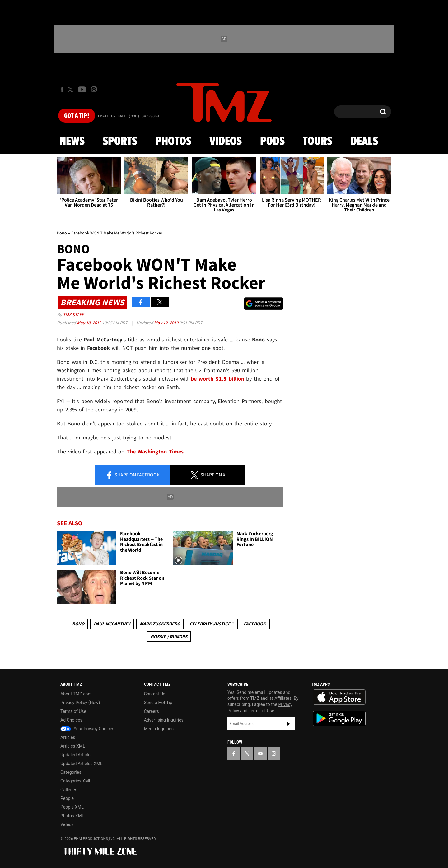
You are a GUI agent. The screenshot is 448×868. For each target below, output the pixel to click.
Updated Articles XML (81, 764)
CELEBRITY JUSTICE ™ (212, 624)
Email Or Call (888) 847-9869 (128, 116)
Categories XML (76, 781)
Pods (272, 142)
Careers (152, 711)
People (67, 798)
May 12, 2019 (167, 323)
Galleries (69, 790)
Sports (120, 142)
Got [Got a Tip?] (77, 116)
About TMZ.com (76, 694)
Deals (364, 142)
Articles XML (73, 746)
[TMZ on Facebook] (62, 89)
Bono (78, 624)
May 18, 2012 (89, 323)
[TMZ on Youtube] (82, 89)
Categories (71, 772)
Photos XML (72, 816)
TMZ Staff (73, 315)
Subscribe (289, 724)
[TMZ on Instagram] (94, 89)
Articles (68, 737)
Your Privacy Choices (87, 729)
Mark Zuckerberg (160, 624)
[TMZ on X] (71, 89)
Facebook (255, 624)
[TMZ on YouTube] (260, 754)
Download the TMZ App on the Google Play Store (339, 719)
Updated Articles (76, 755)
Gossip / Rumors (169, 636)
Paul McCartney (112, 624)
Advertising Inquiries (164, 720)
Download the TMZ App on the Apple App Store (339, 697)
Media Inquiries (159, 729)
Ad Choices (71, 720)
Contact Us (155, 694)
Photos (173, 142)
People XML (72, 807)
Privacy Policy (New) (80, 703)
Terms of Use (73, 711)
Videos (226, 142)
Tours (317, 142)
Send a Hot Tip (158, 703)
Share (133, 475)
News (72, 142)
